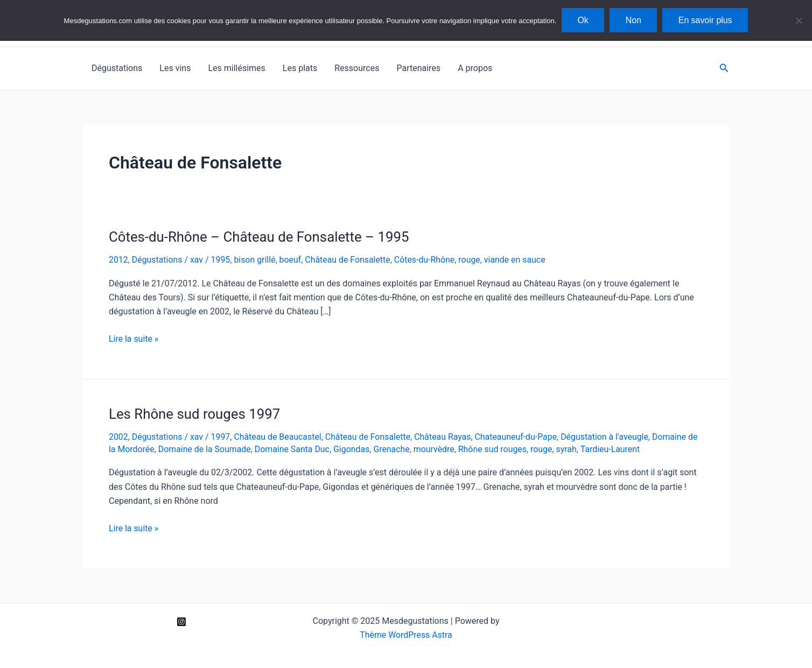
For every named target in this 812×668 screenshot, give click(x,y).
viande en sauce (518, 260)
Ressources (357, 68)
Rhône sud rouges (495, 449)
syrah (570, 449)
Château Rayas (445, 437)
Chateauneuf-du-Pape (519, 437)
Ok (582, 20)
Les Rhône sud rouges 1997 (195, 414)
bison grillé (256, 260)
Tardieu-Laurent (614, 449)
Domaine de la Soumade (205, 449)
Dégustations (117, 68)
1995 (221, 260)
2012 (118, 260)
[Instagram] (181, 622)
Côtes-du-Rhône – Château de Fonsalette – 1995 (260, 237)
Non (633, 20)
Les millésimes (236, 68)
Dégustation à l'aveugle (608, 437)
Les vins (175, 68)
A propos (475, 68)
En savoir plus (706, 20)
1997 (221, 437)
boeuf (292, 260)
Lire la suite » (134, 339)
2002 (118, 437)
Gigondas (353, 449)
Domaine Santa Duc (293, 449)
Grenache (394, 449)
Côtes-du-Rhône (426, 260)
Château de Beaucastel (279, 437)
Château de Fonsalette (349, 260)
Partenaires (418, 68)
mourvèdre (436, 449)
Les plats (300, 68)
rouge (472, 260)
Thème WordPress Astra (406, 635)
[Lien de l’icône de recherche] (724, 68)
